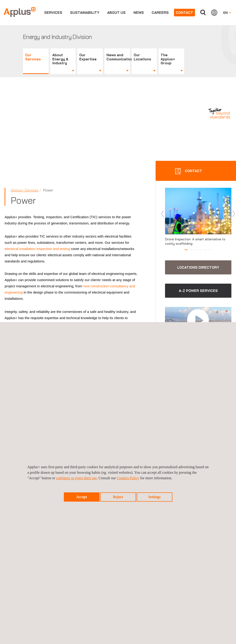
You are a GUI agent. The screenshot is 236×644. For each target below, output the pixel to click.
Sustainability (85, 13)
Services (53, 13)
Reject (118, 497)
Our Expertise (88, 57)
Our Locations (142, 57)
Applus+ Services (25, 190)
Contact (184, 13)
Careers (160, 13)
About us (116, 13)
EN (227, 13)
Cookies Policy (128, 478)
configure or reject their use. (77, 478)
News (139, 13)
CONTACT (193, 171)
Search (203, 13)
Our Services (33, 57)
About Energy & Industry (60, 59)
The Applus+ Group (168, 59)
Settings (154, 497)
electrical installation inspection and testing (37, 249)
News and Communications (118, 57)
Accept (81, 497)
